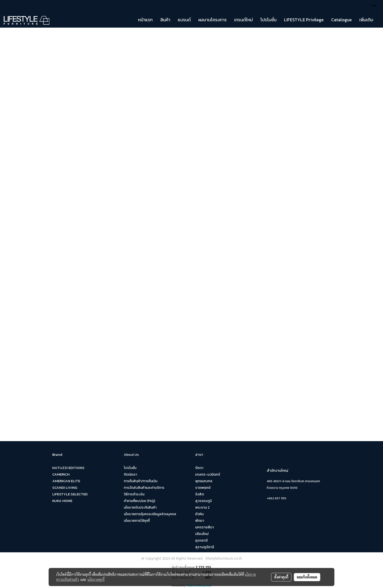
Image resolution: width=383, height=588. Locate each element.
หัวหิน (199, 514)
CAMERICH (61, 474)
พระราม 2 (202, 507)
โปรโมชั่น (268, 20)
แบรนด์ (184, 20)
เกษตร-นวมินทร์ (208, 474)
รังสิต (200, 494)
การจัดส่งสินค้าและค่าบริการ (144, 488)
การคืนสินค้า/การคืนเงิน (141, 481)
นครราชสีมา (205, 527)
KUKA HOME (62, 501)
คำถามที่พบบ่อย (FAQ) (139, 501)
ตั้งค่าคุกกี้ (281, 577)
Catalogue (341, 20)
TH (371, 6)
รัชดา (199, 468)
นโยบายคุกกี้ (96, 579)
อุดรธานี (201, 540)
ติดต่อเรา (130, 474)
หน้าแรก (145, 20)
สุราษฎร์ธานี (205, 547)
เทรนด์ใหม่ (244, 20)
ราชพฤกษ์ (203, 487)
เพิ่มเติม (366, 20)
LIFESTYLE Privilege (304, 20)
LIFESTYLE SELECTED (70, 494)
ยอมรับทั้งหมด (307, 577)
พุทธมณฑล (204, 481)
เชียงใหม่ (202, 534)
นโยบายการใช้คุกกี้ (137, 521)
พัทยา (200, 520)
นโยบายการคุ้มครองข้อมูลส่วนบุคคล (150, 514)
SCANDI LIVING (65, 487)
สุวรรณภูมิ (203, 501)
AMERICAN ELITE (66, 481)
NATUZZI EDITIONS (68, 468)
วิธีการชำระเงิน (134, 494)
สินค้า (165, 20)
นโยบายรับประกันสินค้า (140, 507)
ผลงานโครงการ (213, 20)
